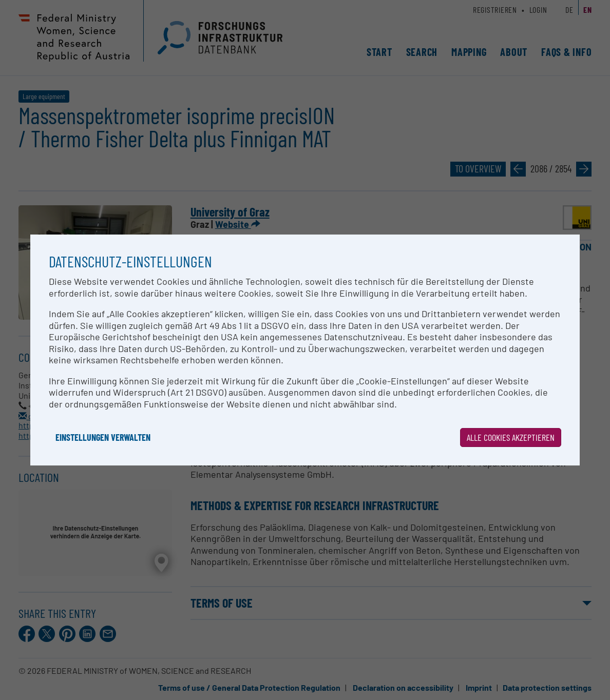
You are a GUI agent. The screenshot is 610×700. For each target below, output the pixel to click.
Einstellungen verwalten (103, 437)
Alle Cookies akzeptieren (511, 437)
